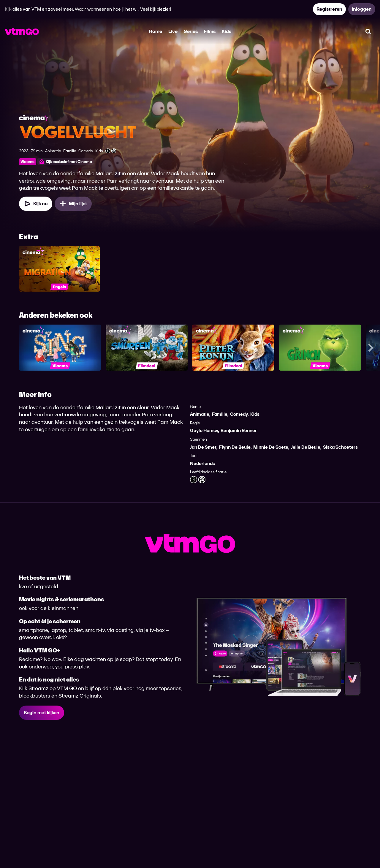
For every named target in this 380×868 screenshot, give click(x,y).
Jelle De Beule (306, 447)
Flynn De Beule (235, 447)
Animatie (200, 414)
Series (191, 31)
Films (210, 31)
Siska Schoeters (340, 447)
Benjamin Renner (239, 430)
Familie (220, 414)
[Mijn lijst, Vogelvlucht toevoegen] (73, 204)
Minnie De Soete (271, 447)
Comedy (239, 414)
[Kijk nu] (36, 204)
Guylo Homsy (204, 430)
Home (155, 31)
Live (173, 31)
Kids (227, 31)
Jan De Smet (203, 447)
